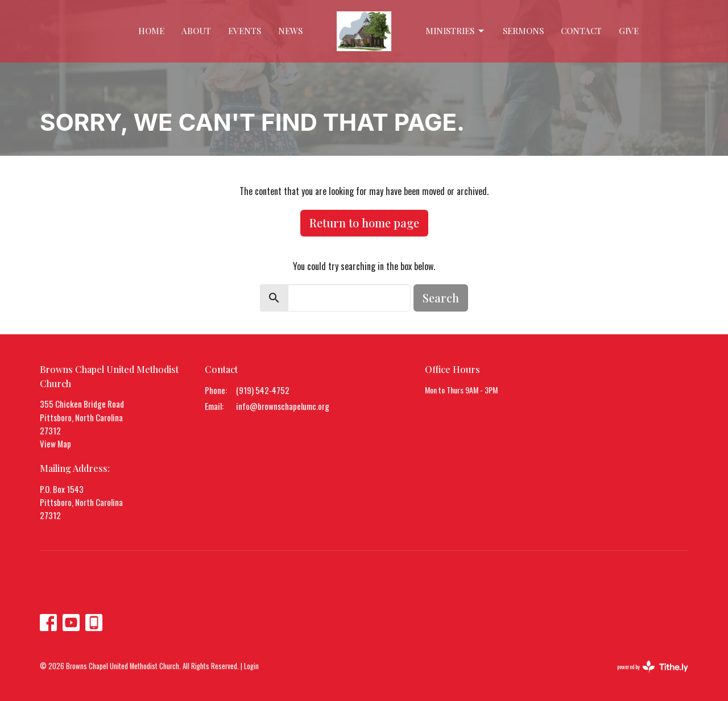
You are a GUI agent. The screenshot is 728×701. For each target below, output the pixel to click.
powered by (653, 667)
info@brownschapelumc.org (283, 406)
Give (629, 31)
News (290, 31)
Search (441, 298)
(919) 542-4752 (263, 390)
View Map (55, 443)
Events (245, 31)
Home (151, 31)
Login (251, 666)
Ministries (456, 31)
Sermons (523, 31)
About (196, 31)
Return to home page (364, 223)
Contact (581, 31)
